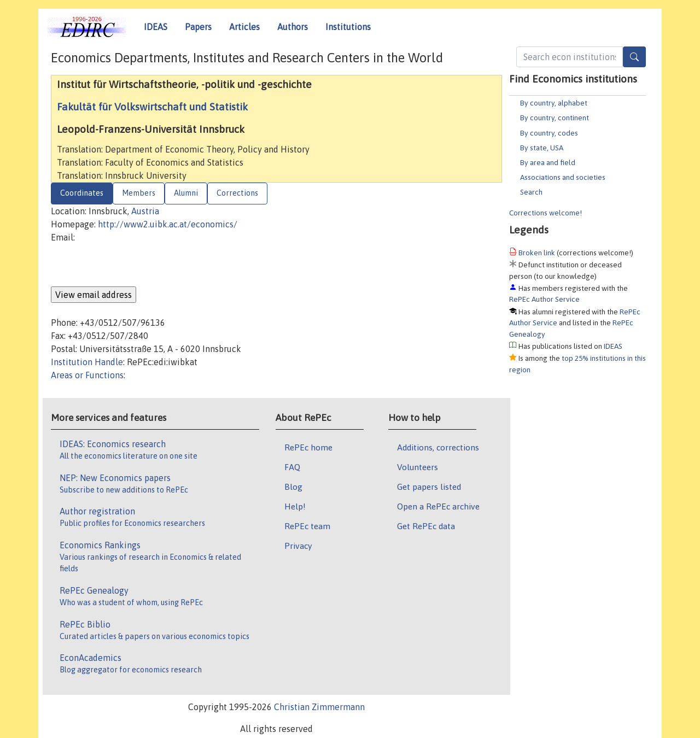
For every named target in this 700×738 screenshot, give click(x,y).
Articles (244, 27)
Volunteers (418, 467)
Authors (293, 27)
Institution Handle (87, 362)
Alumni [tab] (186, 193)
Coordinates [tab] (82, 193)
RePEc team (307, 526)
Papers (198, 27)
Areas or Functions (87, 375)
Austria (145, 211)
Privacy (298, 546)
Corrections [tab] (237, 193)
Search (531, 192)
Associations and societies (563, 177)
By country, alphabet (554, 103)
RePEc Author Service (544, 299)
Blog (293, 487)
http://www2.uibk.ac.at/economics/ (168, 224)
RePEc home (308, 447)
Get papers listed (429, 487)
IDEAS (156, 27)
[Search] (634, 57)
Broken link (537, 253)
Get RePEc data (426, 526)
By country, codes (549, 133)
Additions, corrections (438, 447)
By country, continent (555, 118)
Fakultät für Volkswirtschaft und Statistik (152, 107)
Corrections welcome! (546, 213)
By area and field (548, 162)
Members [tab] (139, 193)
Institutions (348, 27)
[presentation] (134, 265)
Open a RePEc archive (438, 506)
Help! (295, 506)
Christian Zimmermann (319, 707)
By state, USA (542, 148)
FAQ (292, 467)
